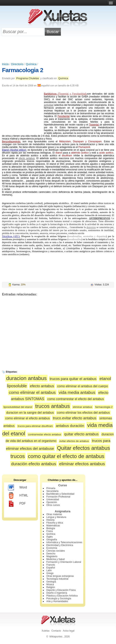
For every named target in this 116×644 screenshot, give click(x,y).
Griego (50, 573)
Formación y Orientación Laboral (64, 562)
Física (50, 531)
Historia (50, 520)
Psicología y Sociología (59, 599)
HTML (18, 496)
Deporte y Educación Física (61, 590)
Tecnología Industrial (57, 579)
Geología (51, 582)
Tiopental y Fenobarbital (72, 94)
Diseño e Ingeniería (57, 593)
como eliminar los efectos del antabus (83, 413)
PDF (17, 504)
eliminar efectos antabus (82, 464)
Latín (49, 570)
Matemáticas (53, 526)
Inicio (5, 64)
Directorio (17, 64)
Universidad (53, 499)
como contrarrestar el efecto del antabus (76, 399)
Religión (51, 587)
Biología (51, 528)
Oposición (52, 502)
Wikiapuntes (56, 637)
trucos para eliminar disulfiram (35, 426)
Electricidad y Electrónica (60, 545)
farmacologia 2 (104, 407)
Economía (52, 548)
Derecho (51, 554)
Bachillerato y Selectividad (60, 494)
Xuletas (46, 631)
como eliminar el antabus (32, 392)
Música (50, 584)
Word (17, 488)
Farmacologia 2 (23, 70)
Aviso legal (69, 631)
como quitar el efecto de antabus (66, 456)
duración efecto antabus (34, 464)
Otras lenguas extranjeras (60, 576)
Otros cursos (53, 505)
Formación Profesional (58, 497)
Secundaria (52, 491)
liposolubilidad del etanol (18, 407)
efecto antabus (27, 158)
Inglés (50, 537)
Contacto (56, 631)
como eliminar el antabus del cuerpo (82, 386)
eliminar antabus (83, 407)
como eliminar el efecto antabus (27, 418)
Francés (51, 565)
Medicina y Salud (55, 559)
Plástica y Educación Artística (62, 596)
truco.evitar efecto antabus (75, 418)
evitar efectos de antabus (74, 441)
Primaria (51, 488)
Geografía (52, 540)
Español (51, 568)
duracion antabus (26, 378)
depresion (91, 227)
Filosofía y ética (55, 523)
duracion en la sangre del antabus (30, 413)
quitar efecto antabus (81, 434)
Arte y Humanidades (57, 601)
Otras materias (54, 514)
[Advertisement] (58, 50)
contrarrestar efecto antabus (45, 434)
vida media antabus (77, 392)
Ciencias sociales (56, 551)
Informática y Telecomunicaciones (64, 542)
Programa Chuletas (28, 78)
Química (31, 64)
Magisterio (52, 556)
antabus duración (70, 426)
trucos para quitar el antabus (73, 379)
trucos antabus (52, 406)
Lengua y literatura (56, 517)
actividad (49, 105)
